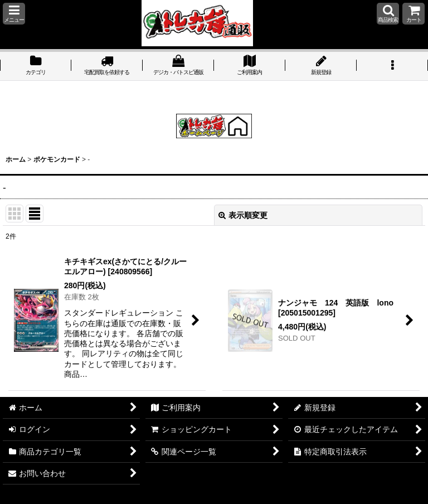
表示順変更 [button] (243, 215)
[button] (14, 14)
